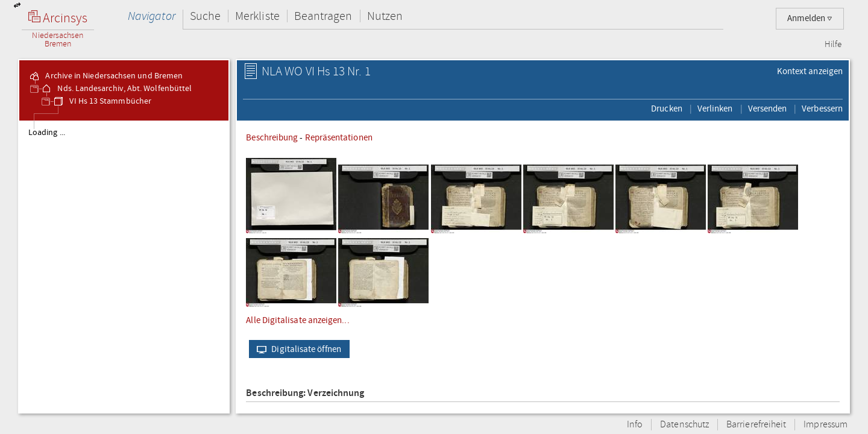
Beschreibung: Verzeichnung (305, 393)
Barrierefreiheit (756, 425)
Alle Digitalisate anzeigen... (297, 320)
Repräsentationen (339, 137)
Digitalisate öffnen (296, 349)
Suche (205, 16)
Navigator (152, 16)
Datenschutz (684, 425)
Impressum (826, 425)
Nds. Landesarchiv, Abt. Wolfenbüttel (116, 89)
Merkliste (257, 16)
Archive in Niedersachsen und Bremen (105, 76)
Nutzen (385, 16)
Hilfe (833, 45)
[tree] (124, 266)
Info (635, 425)
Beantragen (323, 16)
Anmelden (810, 18)
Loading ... (47, 133)
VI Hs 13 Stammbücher (102, 101)
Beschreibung (272, 137)
